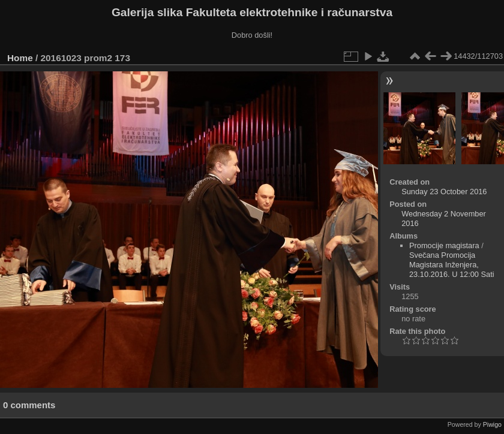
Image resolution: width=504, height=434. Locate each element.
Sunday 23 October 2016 (444, 192)
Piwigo (492, 424)
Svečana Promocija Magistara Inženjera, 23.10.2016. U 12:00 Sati (452, 265)
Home (20, 58)
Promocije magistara (444, 245)
